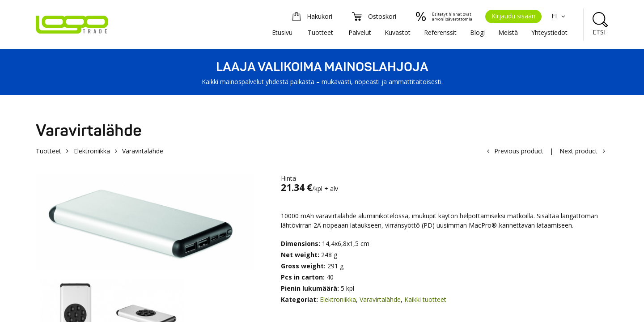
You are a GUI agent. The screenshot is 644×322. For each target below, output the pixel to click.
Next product (578, 151)
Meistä (508, 32)
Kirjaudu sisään (513, 16)
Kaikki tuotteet (425, 299)
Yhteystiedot (549, 32)
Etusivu (282, 32)
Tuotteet (320, 32)
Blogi (477, 32)
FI (559, 16)
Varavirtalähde (380, 299)
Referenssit (440, 32)
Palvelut (360, 32)
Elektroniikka (92, 151)
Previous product (519, 151)
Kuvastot (398, 32)
